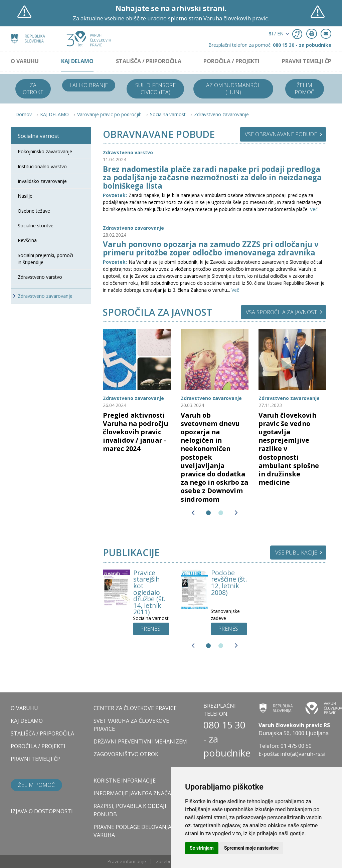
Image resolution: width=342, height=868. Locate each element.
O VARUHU (25, 61)
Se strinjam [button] (202, 848)
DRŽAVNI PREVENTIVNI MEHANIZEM (140, 741)
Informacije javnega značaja (135, 793)
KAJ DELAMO (77, 61)
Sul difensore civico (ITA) (155, 89)
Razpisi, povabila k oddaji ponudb (130, 810)
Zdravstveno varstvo (128, 152)
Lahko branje (89, 85)
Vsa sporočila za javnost (281, 312)
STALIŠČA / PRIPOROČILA (149, 61)
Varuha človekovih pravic (236, 18)
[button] (193, 513)
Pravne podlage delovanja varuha (132, 831)
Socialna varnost (168, 114)
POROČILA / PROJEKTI (231, 61)
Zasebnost (167, 861)
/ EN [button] (276, 34)
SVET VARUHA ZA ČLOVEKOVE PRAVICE (131, 725)
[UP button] (151, 629)
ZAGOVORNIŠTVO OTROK (126, 754)
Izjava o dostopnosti (42, 811)
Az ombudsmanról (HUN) (233, 89)
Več (314, 209)
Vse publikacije (296, 553)
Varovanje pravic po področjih (109, 114)
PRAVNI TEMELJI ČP (307, 61)
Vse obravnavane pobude (281, 134)
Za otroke (33, 89)
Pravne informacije (127, 861)
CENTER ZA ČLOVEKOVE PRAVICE (135, 708)
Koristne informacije (125, 781)
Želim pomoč (304, 89)
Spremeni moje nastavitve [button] (251, 848)
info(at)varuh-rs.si (303, 754)
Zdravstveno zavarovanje (221, 114)
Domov (24, 114)
